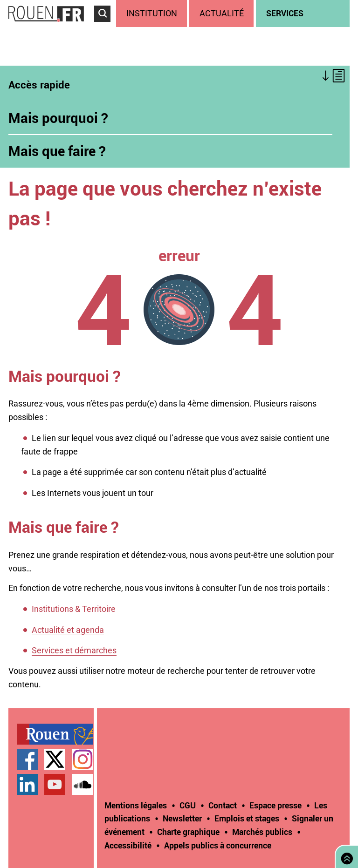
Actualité (222, 13)
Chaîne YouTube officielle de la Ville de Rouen (55, 784)
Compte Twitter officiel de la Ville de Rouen (55, 759)
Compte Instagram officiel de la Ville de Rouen (83, 759)
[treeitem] (153, 14)
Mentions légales (136, 805)
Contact (223, 805)
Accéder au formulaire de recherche (105, 26)
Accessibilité (128, 845)
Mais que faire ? (57, 151)
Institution (152, 13)
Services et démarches (74, 650)
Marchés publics (262, 832)
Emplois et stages (247, 818)
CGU (188, 805)
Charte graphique (188, 832)
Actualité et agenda (68, 630)
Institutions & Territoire (74, 609)
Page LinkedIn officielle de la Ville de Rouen (27, 784)
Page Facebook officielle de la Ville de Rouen (27, 759)
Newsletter (182, 818)
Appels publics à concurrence (218, 845)
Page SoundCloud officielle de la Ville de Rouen (83, 784)
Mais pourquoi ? (58, 118)
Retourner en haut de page (345, 856)
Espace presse (275, 805)
